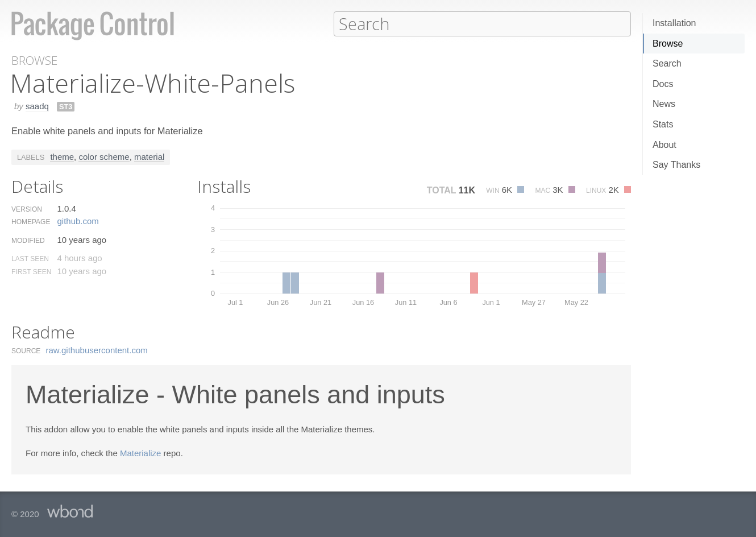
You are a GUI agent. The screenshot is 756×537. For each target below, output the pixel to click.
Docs (663, 84)
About (664, 145)
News (664, 104)
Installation (674, 23)
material (149, 156)
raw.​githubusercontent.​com (97, 350)
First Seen (31, 271)
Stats (663, 124)
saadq (37, 106)
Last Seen (30, 258)
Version (27, 209)
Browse (668, 44)
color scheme (104, 156)
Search (667, 63)
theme (62, 156)
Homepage (31, 221)
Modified (28, 240)
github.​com (78, 220)
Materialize (141, 453)
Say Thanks (676, 165)
